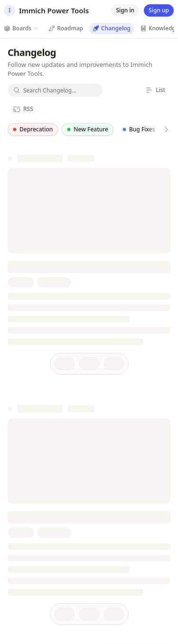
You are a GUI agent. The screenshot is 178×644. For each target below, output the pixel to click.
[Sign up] (159, 10)
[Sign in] (125, 10)
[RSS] (23, 109)
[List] (155, 90)
